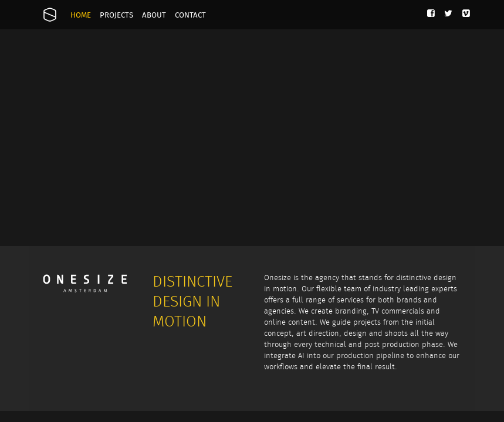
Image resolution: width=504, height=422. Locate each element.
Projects (116, 16)
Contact (190, 16)
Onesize (50, 15)
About (154, 16)
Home (81, 16)
